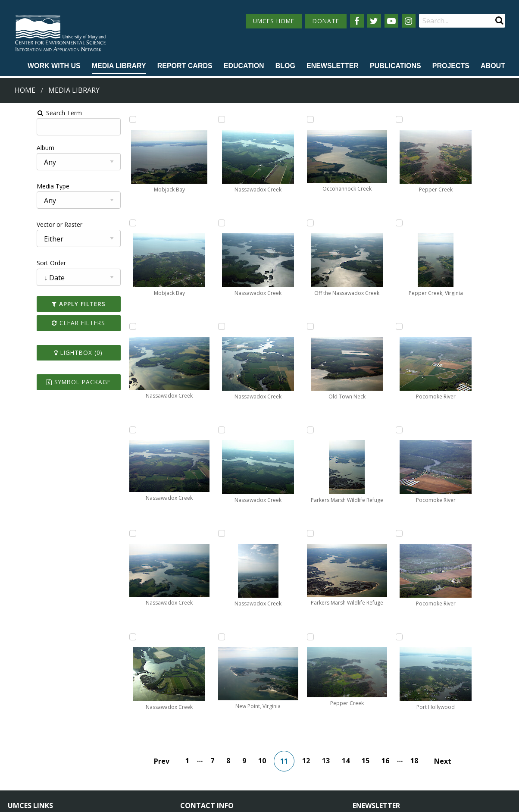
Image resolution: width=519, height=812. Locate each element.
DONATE (326, 21)
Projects (451, 66)
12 (312, 657)
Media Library (119, 66)
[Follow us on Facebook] (357, 21)
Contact (203, 757)
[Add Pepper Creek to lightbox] (357, 326)
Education (244, 66)
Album (14, 148)
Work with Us (54, 66)
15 (372, 657)
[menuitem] (54, 66)
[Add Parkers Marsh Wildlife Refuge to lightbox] (357, 119)
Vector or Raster (28, 224)
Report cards (185, 66)
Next (449, 658)
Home (25, 90)
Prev (168, 658)
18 (420, 657)
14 (352, 657)
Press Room (104, 766)
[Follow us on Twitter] (374, 21)
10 (268, 657)
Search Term (28, 113)
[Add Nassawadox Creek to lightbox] (113, 326)
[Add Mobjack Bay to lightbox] (113, 119)
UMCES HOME (274, 21)
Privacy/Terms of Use (205, 801)
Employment (105, 750)
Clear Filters (53, 323)
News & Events (109, 734)
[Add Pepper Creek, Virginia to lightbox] (357, 533)
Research (21, 766)
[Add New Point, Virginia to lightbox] (275, 223)
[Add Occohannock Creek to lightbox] (275, 326)
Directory (21, 750)
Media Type (22, 186)
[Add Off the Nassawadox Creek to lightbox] (275, 430)
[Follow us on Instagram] (409, 21)
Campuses (23, 734)
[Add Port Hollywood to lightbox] (438, 430)
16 (391, 657)
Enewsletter (333, 66)
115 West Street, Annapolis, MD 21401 (242, 719)
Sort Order (20, 263)
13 (332, 657)
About (493, 66)
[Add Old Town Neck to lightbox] (275, 533)
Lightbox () (53, 353)
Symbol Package (53, 382)
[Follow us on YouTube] (391, 21)
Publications (396, 66)
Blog (285, 66)
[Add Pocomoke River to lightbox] (438, 119)
